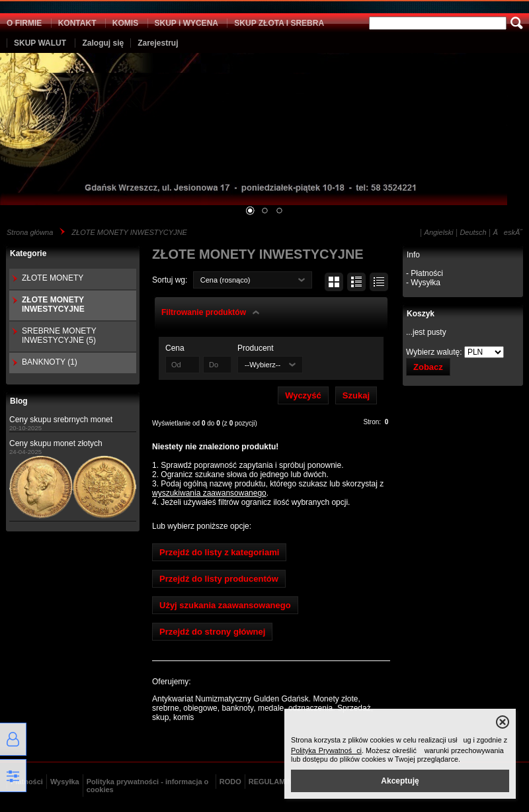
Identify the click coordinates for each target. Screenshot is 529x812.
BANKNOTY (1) (50, 362)
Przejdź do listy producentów (219, 579)
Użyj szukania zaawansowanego (225, 605)
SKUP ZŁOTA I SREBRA (279, 23)
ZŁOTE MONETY (53, 278)
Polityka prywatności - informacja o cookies (148, 786)
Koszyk (421, 314)
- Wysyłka (423, 283)
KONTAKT (77, 23)
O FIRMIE (24, 23)
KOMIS (125, 23)
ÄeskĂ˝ (508, 232)
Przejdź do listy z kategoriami (219, 552)
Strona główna (30, 232)
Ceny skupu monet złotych (56, 443)
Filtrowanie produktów (204, 312)
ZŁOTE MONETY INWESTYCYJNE (129, 232)
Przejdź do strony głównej (212, 632)
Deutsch (473, 232)
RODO (230, 782)
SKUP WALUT (40, 43)
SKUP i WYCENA (186, 23)
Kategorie (28, 253)
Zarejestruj (158, 43)
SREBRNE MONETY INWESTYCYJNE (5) (59, 336)
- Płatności (425, 273)
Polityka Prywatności (326, 750)
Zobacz (428, 367)
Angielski (439, 232)
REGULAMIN (271, 782)
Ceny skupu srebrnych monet (61, 420)
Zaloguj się (103, 43)
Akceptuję (400, 781)
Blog (19, 401)
